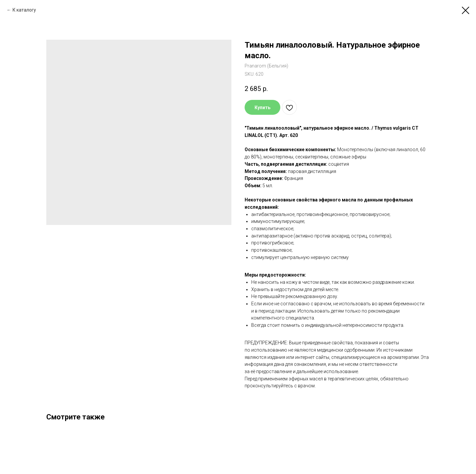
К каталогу (24, 10)
